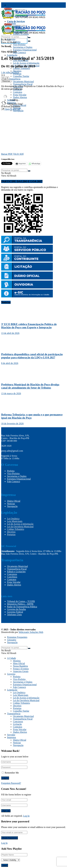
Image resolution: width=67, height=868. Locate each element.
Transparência (14, 79)
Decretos (17, 71)
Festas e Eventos (21, 669)
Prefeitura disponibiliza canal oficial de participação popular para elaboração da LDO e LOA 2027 (32, 356)
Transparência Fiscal (18, 5)
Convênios (12, 577)
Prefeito (17, 42)
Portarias (11, 534)
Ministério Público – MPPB (20, 604)
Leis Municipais (15, 521)
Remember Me (12, 773)
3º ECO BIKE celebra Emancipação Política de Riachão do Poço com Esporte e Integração (29, 326)
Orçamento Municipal (23, 82)
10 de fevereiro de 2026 (12, 424)
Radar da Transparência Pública (22, 607)
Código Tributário (21, 68)
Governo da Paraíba (16, 609)
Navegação (12, 506)
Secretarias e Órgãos (23, 47)
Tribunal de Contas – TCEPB (21, 601)
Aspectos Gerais (21, 671)
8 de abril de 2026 (10, 363)
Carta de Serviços (16, 21)
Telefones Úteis (14, 615)
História (17, 661)
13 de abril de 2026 (10, 333)
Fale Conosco (19, 52)
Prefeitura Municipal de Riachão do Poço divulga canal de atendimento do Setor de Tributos (30, 386)
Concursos (12, 574)
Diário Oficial (14, 501)
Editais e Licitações (16, 572)
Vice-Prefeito (19, 45)
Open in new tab (11, 109)
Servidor (11, 735)
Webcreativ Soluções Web (31, 632)
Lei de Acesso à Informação (26, 63)
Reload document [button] (11, 106)
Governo (11, 39)
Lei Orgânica (13, 519)
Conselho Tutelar (21, 76)
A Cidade (12, 658)
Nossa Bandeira (20, 666)
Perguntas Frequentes (17, 637)
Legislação (12, 55)
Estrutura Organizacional (25, 50)
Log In (26, 816)
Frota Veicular (14, 582)
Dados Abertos (14, 585)
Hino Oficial (19, 663)
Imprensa (12, 737)
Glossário (12, 640)
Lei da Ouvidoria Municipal (20, 527)
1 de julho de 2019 (10, 72)
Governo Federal (15, 612)
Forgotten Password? (11, 783)
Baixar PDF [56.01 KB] (12, 154)
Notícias (11, 504)
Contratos (18, 92)
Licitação (17, 724)
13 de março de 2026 (11, 393)
